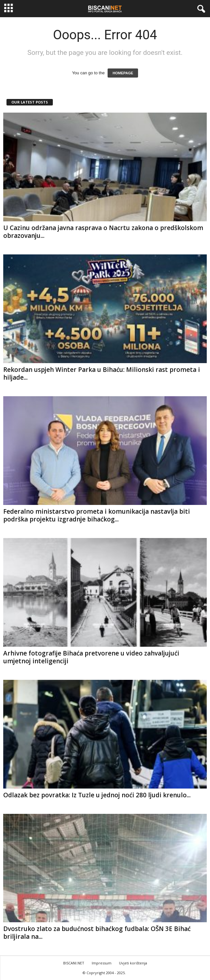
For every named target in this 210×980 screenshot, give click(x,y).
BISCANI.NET (74, 963)
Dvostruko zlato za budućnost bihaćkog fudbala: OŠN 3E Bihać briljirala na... (97, 933)
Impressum (102, 963)
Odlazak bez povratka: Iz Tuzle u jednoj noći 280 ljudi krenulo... (97, 795)
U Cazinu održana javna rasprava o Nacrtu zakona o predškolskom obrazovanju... (103, 232)
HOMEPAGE (123, 73)
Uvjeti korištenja (133, 963)
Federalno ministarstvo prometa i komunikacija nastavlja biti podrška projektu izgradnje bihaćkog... (97, 515)
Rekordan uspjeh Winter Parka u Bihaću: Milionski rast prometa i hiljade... (102, 374)
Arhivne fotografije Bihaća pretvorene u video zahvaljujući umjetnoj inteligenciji (91, 657)
